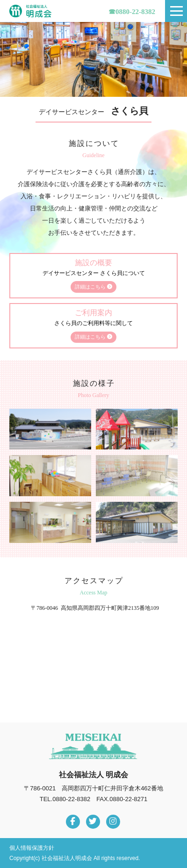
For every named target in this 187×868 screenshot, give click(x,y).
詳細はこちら (93, 287)
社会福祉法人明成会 (30, 11)
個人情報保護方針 (32, 848)
